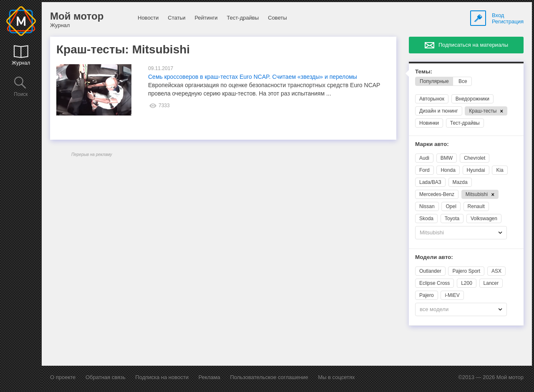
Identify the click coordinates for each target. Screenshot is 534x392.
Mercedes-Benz (437, 194)
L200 (467, 283)
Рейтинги (206, 18)
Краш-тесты (486, 111)
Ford (424, 170)
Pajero (427, 295)
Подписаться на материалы (473, 45)
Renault (476, 206)
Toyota (452, 219)
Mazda (460, 182)
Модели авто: (434, 257)
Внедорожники (472, 99)
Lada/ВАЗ (430, 182)
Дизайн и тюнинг (439, 111)
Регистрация (508, 21)
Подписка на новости (162, 377)
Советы (277, 18)
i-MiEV (452, 295)
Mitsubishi (480, 194)
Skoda (426, 219)
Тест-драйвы (243, 18)
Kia (500, 170)
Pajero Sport (466, 271)
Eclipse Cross (435, 283)
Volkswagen (484, 219)
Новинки (429, 123)
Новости (148, 18)
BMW (447, 158)
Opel (451, 206)
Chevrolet (475, 158)
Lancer (491, 283)
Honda (448, 170)
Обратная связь (106, 377)
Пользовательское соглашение (269, 377)
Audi (424, 158)
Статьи (176, 18)
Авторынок (432, 99)
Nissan (427, 206)
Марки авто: (432, 144)
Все (463, 81)
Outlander (430, 271)
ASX (496, 271)
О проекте (63, 377)
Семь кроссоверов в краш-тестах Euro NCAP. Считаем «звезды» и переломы (253, 77)
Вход (498, 15)
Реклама (209, 377)
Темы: (424, 72)
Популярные (434, 81)
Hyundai (476, 170)
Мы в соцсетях (336, 377)
